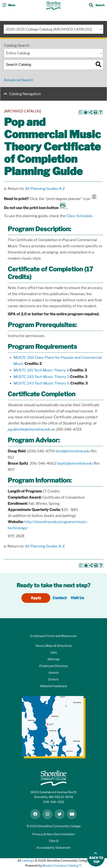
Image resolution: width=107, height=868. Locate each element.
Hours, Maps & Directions (54, 646)
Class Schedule (79, 216)
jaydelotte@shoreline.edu (29, 429)
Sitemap (53, 659)
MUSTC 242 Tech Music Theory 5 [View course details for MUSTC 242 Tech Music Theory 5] (41, 377)
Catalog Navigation (25, 94)
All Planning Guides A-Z (45, 189)
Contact (60, 598)
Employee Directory (54, 666)
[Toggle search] (97, 6)
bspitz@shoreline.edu (75, 463)
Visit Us (77, 598)
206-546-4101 (54, 802)
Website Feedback (53, 686)
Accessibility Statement (53, 848)
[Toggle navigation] (9, 6)
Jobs (53, 652)
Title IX (54, 841)
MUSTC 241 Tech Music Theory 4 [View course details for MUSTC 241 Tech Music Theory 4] (41, 370)
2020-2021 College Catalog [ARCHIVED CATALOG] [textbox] (49, 29)
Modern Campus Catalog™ (62, 866)
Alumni (53, 673)
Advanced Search (19, 80)
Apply (36, 598)
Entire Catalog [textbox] (18, 53)
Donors (53, 679)
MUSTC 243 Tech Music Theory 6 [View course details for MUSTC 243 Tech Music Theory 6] (42, 383)
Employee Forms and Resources (53, 636)
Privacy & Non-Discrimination (54, 834)
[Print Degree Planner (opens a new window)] (81, 112)
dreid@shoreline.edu (73, 451)
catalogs (28, 861)
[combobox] (53, 29)
